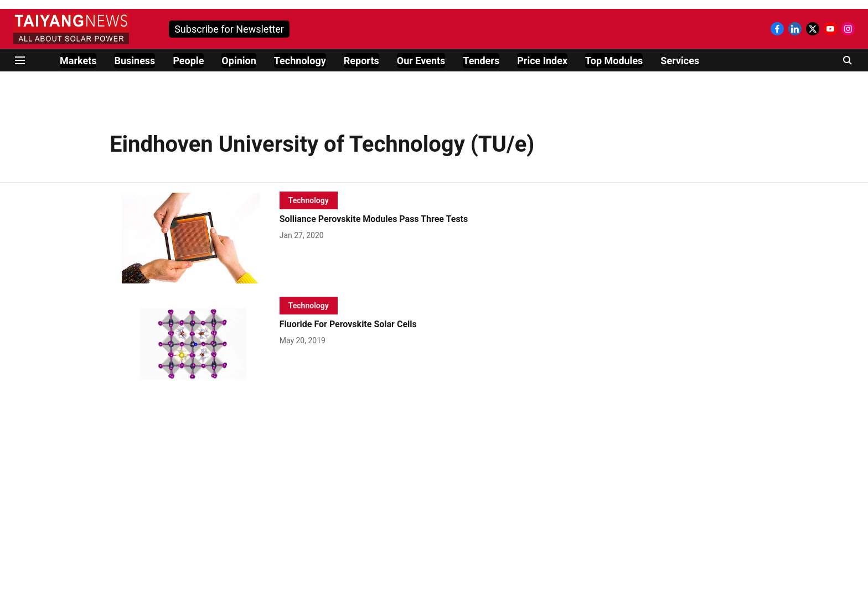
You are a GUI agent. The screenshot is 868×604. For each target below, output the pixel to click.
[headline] (407, 220)
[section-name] (309, 200)
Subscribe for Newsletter (229, 29)
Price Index (542, 61)
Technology (300, 61)
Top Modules (614, 61)
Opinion (239, 61)
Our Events (421, 61)
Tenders (481, 61)
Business (135, 61)
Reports (361, 61)
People (188, 61)
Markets (78, 61)
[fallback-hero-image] (195, 238)
